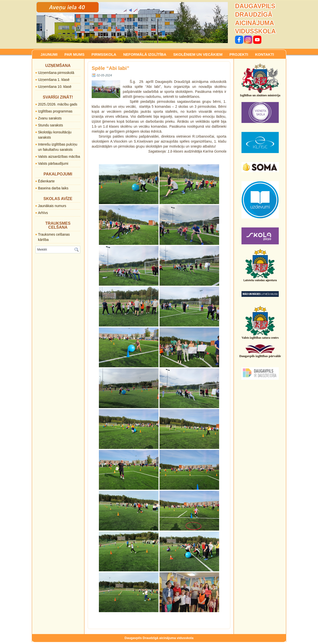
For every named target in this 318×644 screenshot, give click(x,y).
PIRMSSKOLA (104, 54)
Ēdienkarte (46, 181)
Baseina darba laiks (53, 188)
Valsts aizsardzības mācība (59, 157)
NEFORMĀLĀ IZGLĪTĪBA (145, 54)
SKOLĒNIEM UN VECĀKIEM (198, 54)
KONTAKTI (265, 54)
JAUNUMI (49, 54)
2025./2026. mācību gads (58, 104)
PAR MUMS (74, 54)
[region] (132, 23)
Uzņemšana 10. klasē (55, 87)
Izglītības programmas (55, 111)
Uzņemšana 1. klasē (54, 80)
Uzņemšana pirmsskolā (56, 73)
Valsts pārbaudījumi (53, 163)
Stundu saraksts (50, 125)
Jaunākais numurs (52, 206)
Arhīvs (43, 213)
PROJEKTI (239, 54)
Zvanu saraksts (50, 118)
